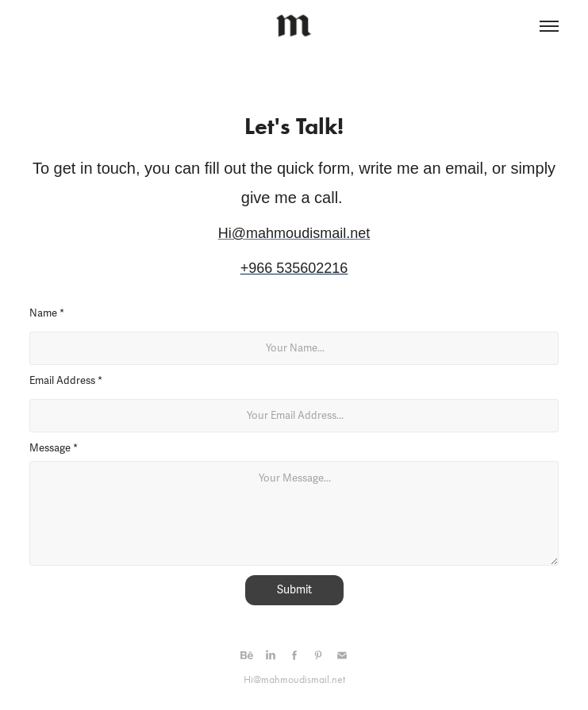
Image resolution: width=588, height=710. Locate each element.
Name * (47, 313)
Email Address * (66, 381)
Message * (54, 448)
